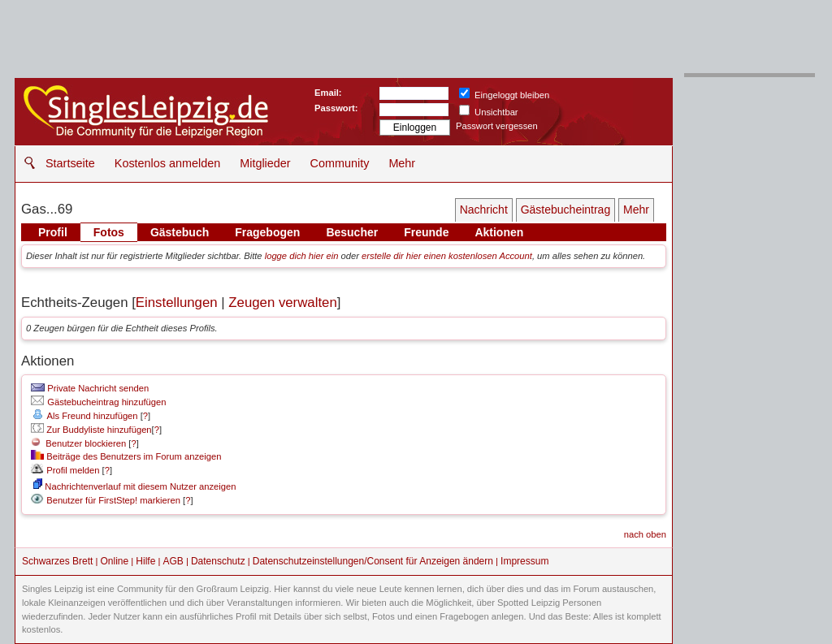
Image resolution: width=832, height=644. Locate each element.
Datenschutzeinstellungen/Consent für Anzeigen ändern (373, 561)
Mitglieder (265, 163)
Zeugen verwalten (282, 303)
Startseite (70, 163)
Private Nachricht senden (90, 388)
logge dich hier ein (302, 256)
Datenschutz (218, 561)
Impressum (524, 561)
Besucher (352, 232)
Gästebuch (180, 232)
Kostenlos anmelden (167, 163)
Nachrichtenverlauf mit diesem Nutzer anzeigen (134, 486)
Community (340, 163)
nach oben (645, 534)
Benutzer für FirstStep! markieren (113, 500)
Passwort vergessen (497, 126)
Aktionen (499, 232)
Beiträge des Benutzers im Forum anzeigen (126, 456)
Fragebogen (267, 232)
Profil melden (65, 470)
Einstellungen (177, 303)
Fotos (109, 232)
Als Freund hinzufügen (84, 416)
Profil (53, 232)
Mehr (402, 163)
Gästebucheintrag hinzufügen (98, 402)
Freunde (426, 232)
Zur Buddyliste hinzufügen (91, 430)
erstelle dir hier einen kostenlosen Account (447, 256)
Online (115, 561)
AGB (173, 561)
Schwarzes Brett (57, 561)
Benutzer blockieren (78, 443)
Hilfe (145, 561)
